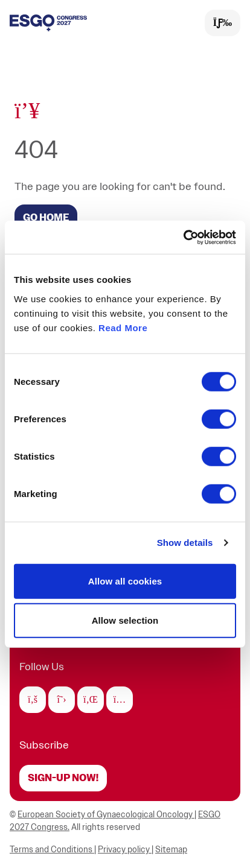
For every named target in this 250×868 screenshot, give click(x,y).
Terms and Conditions (52, 850)
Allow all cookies (125, 581)
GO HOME (46, 218)
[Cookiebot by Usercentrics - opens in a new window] (183, 237)
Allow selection (125, 620)
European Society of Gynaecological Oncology (106, 815)
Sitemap (171, 850)
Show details (185, 543)
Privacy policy (125, 850)
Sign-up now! (63, 778)
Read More (123, 327)
